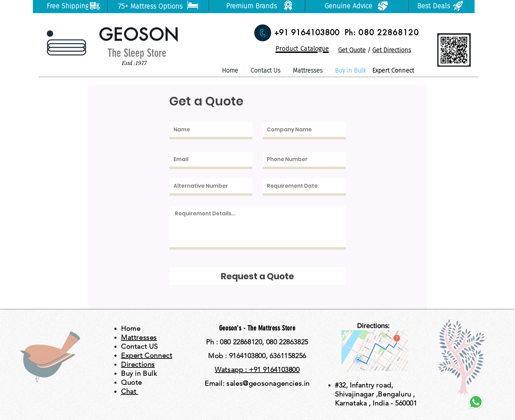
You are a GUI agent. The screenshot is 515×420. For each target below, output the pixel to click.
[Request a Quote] (257, 276)
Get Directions (392, 50)
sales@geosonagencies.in (268, 383)
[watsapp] (476, 402)
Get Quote (352, 50)
